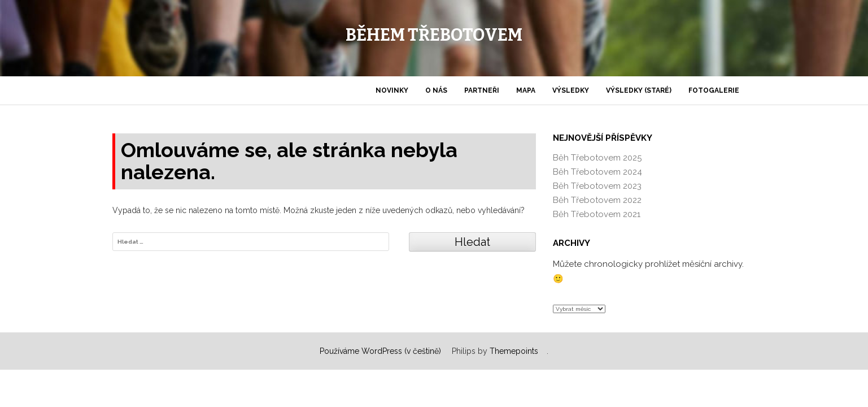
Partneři (482, 90)
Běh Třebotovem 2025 (597, 158)
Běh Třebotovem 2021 (597, 214)
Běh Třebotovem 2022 (597, 200)
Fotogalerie (714, 90)
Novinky (392, 90)
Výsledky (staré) (639, 90)
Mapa (526, 90)
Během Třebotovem (434, 35)
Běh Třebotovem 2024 (597, 172)
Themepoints (514, 351)
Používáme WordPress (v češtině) (380, 351)
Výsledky (571, 90)
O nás (436, 90)
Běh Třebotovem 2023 (597, 186)
